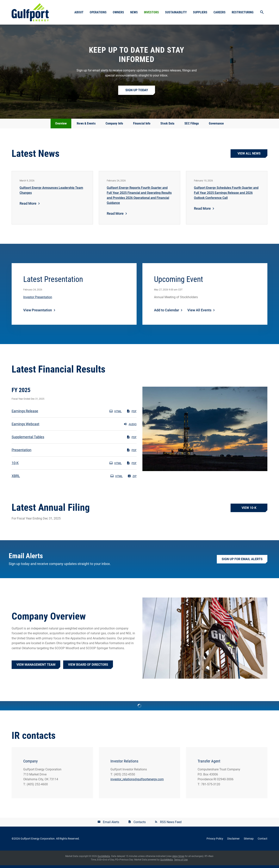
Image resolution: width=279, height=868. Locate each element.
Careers (220, 12)
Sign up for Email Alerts (242, 562)
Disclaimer (233, 841)
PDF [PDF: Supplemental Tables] (132, 440)
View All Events (199, 313)
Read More (28, 206)
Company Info (114, 126)
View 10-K (249, 510)
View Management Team (36, 667)
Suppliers (200, 12)
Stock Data (167, 126)
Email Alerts (111, 825)
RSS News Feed (171, 825)
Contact (263, 841)
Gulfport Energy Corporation (38, 841)
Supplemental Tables (28, 440)
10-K (15, 466)
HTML (115, 414)
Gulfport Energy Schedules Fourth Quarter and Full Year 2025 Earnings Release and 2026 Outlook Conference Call (226, 195)
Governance (216, 126)
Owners (118, 12)
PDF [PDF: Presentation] (132, 453)
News (134, 12)
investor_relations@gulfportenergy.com (137, 782)
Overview (61, 126)
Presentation (22, 453)
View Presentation (38, 313)
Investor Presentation (38, 300)
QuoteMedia (104, 859)
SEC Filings (192, 126)
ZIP (132, 479)
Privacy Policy (215, 841)
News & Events (86, 126)
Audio (130, 427)
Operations (98, 12)
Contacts (140, 825)
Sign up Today (137, 93)
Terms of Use (181, 862)
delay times (178, 859)
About (79, 12)
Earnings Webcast (25, 427)
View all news (249, 156)
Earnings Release (25, 414)
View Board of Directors (88, 667)
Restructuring (243, 12)
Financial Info (142, 126)
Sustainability (176, 12)
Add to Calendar (167, 313)
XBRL (16, 479)
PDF (132, 414)
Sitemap (249, 841)
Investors (151, 12)
